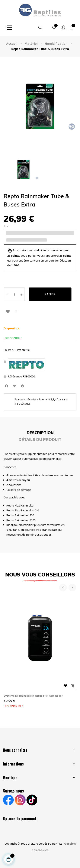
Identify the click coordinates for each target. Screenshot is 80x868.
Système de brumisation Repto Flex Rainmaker (33, 696)
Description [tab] (40, 433)
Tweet (14, 386)
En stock (9, 350)
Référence (15, 376)
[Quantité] (14, 294)
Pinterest (23, 386)
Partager (6, 386)
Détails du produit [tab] (40, 440)
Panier (50, 294)
